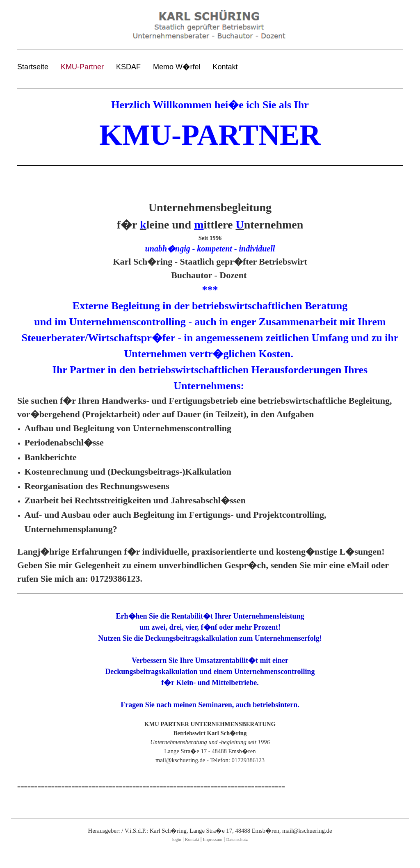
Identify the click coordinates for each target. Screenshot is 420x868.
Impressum (213, 839)
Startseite (33, 67)
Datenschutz (237, 839)
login (177, 839)
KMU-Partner (82, 67)
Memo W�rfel (177, 67)
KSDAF (128, 67)
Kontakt (225, 67)
